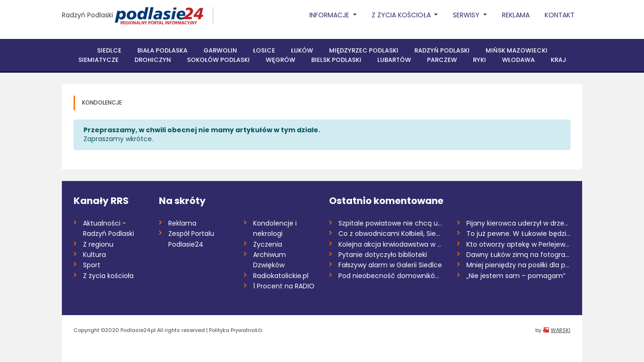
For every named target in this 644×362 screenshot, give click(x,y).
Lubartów (394, 60)
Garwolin (220, 50)
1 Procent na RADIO (284, 286)
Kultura (94, 255)
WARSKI (561, 330)
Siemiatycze (98, 60)
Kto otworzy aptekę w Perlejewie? (519, 244)
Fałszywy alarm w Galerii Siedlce (390, 265)
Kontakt (560, 15)
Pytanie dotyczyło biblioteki (383, 255)
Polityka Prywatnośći (236, 330)
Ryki (479, 60)
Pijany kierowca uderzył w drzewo (519, 223)
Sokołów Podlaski (218, 60)
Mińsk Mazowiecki (517, 50)
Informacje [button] (330, 15)
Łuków (302, 50)
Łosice (264, 50)
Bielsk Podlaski (336, 60)
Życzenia (268, 244)
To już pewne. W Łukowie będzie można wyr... (519, 234)
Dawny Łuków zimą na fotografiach (519, 255)
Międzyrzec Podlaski (364, 50)
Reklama (516, 15)
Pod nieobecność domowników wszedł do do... (391, 276)
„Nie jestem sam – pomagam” (516, 276)
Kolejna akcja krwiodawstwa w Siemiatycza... (391, 244)
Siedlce (109, 50)
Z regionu (98, 244)
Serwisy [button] (467, 15)
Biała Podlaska (162, 50)
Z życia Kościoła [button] (402, 15)
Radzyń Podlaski (87, 15)
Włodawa (518, 60)
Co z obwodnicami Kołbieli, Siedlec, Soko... (391, 234)
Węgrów (281, 60)
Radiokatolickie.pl (281, 276)
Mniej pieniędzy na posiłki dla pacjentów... (519, 265)
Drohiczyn (153, 60)
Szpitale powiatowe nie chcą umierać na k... (391, 223)
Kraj (558, 60)
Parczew (442, 60)
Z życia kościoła (108, 276)
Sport (92, 265)
